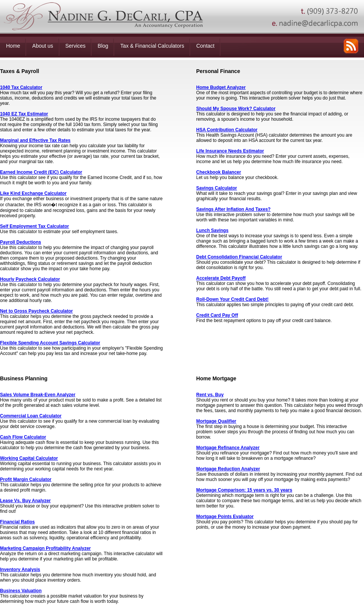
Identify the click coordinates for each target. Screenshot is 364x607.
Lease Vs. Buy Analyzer (25, 501)
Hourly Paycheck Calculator (30, 279)
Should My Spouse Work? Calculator (236, 109)
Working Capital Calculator (29, 458)
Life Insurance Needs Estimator (230, 151)
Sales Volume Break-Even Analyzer (38, 395)
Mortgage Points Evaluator (225, 517)
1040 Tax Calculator (21, 87)
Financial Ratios (17, 522)
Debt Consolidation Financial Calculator (239, 257)
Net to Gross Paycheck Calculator (36, 311)
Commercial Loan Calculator (31, 416)
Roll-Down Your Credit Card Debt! (232, 299)
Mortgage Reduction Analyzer (228, 469)
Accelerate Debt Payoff (221, 278)
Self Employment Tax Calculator (35, 226)
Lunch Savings (212, 230)
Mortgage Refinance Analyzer (228, 448)
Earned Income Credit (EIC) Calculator (41, 172)
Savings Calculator (217, 188)
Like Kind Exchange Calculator (33, 193)
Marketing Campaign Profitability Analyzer (45, 548)
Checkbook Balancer (219, 172)
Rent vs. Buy (210, 395)
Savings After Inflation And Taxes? (233, 209)
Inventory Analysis (20, 570)
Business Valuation (21, 591)
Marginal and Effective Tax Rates (35, 140)
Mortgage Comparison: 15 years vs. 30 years (244, 490)
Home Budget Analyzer (221, 87)
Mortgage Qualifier (216, 421)
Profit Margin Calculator (26, 479)
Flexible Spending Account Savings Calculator (50, 343)
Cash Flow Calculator (23, 437)
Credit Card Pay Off (217, 315)
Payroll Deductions (21, 242)
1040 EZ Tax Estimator (24, 114)
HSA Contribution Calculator (227, 130)
